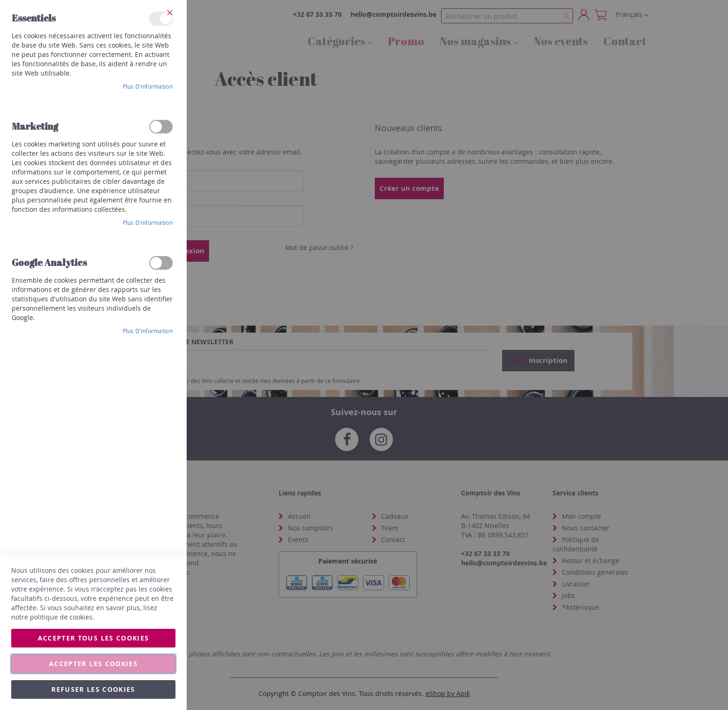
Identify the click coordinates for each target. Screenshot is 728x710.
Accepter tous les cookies (94, 638)
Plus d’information (148, 86)
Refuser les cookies (93, 689)
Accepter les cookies (93, 664)
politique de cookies (61, 617)
